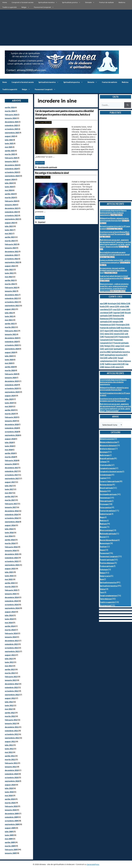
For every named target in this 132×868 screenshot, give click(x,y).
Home (5, 2)
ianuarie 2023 (11, 248)
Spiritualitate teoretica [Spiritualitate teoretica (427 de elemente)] (116, 355)
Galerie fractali (106, 514)
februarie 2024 (11, 201)
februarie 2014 (11, 633)
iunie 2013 (9, 662)
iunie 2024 (9, 187)
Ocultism (103, 547)
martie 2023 (10, 241)
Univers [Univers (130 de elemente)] (110, 367)
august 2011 (10, 741)
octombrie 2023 (11, 215)
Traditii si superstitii (10, 7)
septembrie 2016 (12, 522)
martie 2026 (10, 111)
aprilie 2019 (10, 410)
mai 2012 (9, 709)
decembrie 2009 (12, 814)
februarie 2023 (11, 244)
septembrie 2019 (12, 392)
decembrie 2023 (12, 208)
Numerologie (105, 543)
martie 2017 (10, 500)
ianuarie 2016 (11, 551)
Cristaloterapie (106, 475)
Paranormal (104, 553)
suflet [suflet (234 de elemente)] (113, 358)
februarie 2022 (11, 288)
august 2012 (10, 698)
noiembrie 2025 (11, 125)
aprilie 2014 (10, 626)
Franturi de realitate (106, 2)
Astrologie (104, 452)
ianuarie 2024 (11, 205)
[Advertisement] (66, 28)
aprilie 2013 (10, 669)
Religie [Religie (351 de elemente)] (110, 346)
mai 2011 (9, 752)
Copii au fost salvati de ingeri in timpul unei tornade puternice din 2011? (114, 277)
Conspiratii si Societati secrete (23, 2)
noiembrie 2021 (11, 298)
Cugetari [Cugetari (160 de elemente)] (119, 313)
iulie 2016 (9, 529)
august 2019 (10, 396)
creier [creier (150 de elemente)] (126, 309)
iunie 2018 (9, 446)
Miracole (103, 527)
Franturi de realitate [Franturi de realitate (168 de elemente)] (110, 328)
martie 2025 (10, 154)
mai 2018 (9, 450)
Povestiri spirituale (107, 560)
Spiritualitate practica (72, 2)
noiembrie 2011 (11, 731)
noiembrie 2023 (11, 212)
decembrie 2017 (12, 468)
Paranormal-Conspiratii (45, 7)
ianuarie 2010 (11, 810)
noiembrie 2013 (11, 644)
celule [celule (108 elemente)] (124, 306)
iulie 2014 (9, 615)
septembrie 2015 (12, 565)
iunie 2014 (9, 619)
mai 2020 (9, 363)
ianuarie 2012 (11, 723)
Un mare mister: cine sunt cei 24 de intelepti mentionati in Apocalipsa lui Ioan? (113, 270)
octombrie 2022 (11, 259)
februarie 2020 (11, 374)
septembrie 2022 (12, 262)
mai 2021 (9, 320)
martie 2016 (10, 543)
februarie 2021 (11, 331)
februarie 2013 (11, 677)
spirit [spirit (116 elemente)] (109, 349)
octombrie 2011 (11, 734)
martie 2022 (10, 284)
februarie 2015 (11, 590)
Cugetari (41, 222)
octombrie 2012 (11, 691)
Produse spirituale (107, 566)
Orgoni (102, 550)
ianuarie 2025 (11, 161)
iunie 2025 (9, 143)
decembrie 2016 (12, 511)
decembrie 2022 (12, 252)
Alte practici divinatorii (108, 445)
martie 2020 (10, 370)
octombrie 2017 (11, 475)
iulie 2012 (9, 702)
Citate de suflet (106, 465)
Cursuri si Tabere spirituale (110, 481)
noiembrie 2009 (11, 817)
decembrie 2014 (12, 597)
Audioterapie (105, 455)
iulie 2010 (9, 788)
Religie (27, 7)
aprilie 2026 (10, 107)
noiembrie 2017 (11, 471)
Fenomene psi (105, 498)
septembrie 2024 (12, 176)
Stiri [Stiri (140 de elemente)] (104, 358)
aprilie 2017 (10, 497)
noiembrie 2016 (11, 515)
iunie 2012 (9, 705)
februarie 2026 (11, 115)
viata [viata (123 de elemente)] (119, 367)
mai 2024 (9, 190)
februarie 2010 (11, 806)
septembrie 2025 (12, 133)
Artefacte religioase (107, 449)
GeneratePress (93, 864)
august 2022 (10, 266)
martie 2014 (10, 630)
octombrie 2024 (11, 172)
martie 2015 (10, 587)
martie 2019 (10, 414)
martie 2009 (10, 846)
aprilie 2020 (10, 367)
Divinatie (91, 2)
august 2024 (10, 179)
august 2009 (10, 828)
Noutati (103, 537)
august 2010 (10, 785)
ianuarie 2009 (11, 853)
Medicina (122, 2)
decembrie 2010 (12, 770)
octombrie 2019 (11, 388)
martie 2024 (10, 197)
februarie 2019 (11, 417)
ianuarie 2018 (11, 464)
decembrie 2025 (12, 122)
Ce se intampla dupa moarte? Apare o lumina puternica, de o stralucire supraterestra (113, 213)
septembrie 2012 (12, 695)
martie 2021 (10, 327)
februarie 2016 (11, 547)
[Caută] (128, 105)
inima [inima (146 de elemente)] (118, 331)
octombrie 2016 (11, 518)
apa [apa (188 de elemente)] (104, 303)
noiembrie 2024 (11, 169)
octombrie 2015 (11, 561)
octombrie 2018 (11, 432)
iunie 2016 (9, 533)
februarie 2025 (11, 158)
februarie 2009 (11, 850)
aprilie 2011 (10, 756)
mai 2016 (9, 536)
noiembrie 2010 (11, 774)
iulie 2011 (9, 745)
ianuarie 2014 (11, 637)
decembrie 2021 (12, 295)
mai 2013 (9, 666)
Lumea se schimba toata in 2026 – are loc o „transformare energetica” (115, 261)
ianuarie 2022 (11, 291)
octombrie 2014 (11, 605)
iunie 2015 (9, 576)
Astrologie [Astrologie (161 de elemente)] (114, 303)
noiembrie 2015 (11, 558)
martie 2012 (10, 716)
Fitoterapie (104, 504)
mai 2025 (9, 147)
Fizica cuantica (105, 507)
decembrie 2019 (12, 381)
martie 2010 (10, 803)
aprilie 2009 (10, 842)
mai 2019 (9, 406)
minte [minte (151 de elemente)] (109, 334)
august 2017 (10, 482)
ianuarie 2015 (11, 594)
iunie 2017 (9, 489)
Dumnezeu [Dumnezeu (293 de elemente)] (106, 319)
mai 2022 (9, 277)
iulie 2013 (9, 659)
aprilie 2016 (10, 540)
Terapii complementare (108, 596)
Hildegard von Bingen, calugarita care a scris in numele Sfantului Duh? (114, 219)
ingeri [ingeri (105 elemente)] (109, 331)
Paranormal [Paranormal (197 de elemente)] (111, 337)
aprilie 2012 (10, 713)
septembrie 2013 (12, 651)
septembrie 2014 (12, 608)
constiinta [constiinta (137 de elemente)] (106, 309)
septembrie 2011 (12, 738)
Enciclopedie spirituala (47, 167)
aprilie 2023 (10, 237)
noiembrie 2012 (11, 687)
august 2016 (10, 525)
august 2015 (10, 569)
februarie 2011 (11, 763)
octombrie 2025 (11, 129)
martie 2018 (10, 457)
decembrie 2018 (12, 424)
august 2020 (10, 352)
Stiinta (103, 589)
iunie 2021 (9, 316)
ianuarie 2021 (11, 334)
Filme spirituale (106, 501)
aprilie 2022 (10, 280)
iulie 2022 (9, 270)
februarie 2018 (11, 460)
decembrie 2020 (12, 338)
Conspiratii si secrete (107, 468)
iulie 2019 (9, 399)
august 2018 (10, 439)
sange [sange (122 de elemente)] (120, 346)
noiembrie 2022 (11, 255)
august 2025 (10, 136)
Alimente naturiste (107, 439)
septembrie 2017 (12, 478)
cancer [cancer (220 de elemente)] (114, 306)
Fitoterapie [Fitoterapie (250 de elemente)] (123, 325)
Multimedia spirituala (108, 534)
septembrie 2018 (12, 435)
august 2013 (10, 655)
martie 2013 (10, 673)
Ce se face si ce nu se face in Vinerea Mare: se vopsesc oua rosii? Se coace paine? (115, 233)
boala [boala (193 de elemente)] (104, 306)
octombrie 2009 (11, 821)
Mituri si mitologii (106, 530)
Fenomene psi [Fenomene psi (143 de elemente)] (108, 325)
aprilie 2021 (10, 324)
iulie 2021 (9, 313)
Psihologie (104, 570)
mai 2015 (9, 579)
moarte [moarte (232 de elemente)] (119, 334)
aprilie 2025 (10, 151)
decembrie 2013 (12, 641)
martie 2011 (10, 759)
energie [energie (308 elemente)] (118, 322)
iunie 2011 (9, 749)
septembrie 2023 (12, 219)
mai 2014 (9, 623)
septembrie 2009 (12, 824)
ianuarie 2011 (11, 767)
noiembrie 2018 (11, 428)
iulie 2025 (9, 140)
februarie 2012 (11, 720)
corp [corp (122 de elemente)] (117, 309)
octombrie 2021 (11, 302)
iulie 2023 (9, 226)
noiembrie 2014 (11, 601)
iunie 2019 (9, 403)
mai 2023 (9, 234)
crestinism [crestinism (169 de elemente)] (106, 313)
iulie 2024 (9, 183)
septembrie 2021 (12, 306)
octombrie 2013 (11, 648)
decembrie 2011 (12, 727)
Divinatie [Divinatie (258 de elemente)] (118, 316)
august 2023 (10, 223)
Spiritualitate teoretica (49, 2)
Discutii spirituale (106, 488)
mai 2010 (9, 796)
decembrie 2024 (12, 165)
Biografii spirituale (107, 458)
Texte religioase (106, 599)
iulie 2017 (9, 486)
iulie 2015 (9, 572)
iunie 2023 (9, 230)
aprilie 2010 (10, 799)
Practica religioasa (107, 563)
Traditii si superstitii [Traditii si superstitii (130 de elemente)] (115, 364)
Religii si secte (105, 576)
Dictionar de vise (106, 485)
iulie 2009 (9, 832)
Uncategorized (105, 605)
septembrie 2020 (12, 349)
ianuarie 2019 (11, 421)
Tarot (102, 592)
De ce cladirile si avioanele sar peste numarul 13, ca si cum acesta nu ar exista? (115, 254)
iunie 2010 (9, 792)
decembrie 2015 (12, 554)
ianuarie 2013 (11, 680)
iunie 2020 (9, 360)
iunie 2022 (9, 273)
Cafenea (103, 462)
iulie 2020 (9, 356)
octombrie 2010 (11, 778)
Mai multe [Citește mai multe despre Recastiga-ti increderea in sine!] (40, 217)
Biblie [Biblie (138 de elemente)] (126, 303)
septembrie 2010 (12, 781)
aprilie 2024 (10, 194)
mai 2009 (9, 839)
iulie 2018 (9, 442)
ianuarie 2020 (11, 378)
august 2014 (10, 612)
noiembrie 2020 (11, 342)
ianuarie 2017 (11, 507)
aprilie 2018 (10, 453)
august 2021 (10, 309)
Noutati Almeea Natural (109, 540)
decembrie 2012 (12, 684)
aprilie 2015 (10, 583)
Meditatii (103, 524)
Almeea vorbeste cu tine (108, 442)
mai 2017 (9, 493)
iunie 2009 (9, 835)
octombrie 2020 (11, 345)
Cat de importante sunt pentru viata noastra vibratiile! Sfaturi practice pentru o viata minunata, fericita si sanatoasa (64, 115)
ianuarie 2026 (11, 118)
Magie (102, 517)
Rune (102, 579)
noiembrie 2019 (11, 385)
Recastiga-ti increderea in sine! (52, 173)
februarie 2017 (11, 504)
